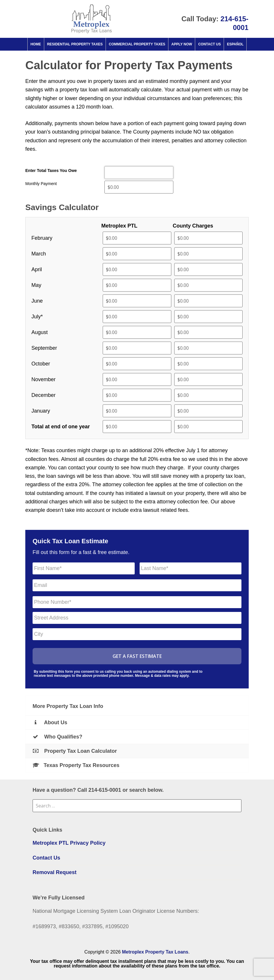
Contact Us (209, 44)
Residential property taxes (75, 44)
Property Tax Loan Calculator (75, 751)
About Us (50, 722)
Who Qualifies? (57, 737)
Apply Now (182, 44)
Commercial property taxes (137, 44)
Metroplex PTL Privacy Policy (69, 843)
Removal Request (55, 872)
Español (235, 44)
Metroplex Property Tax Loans (155, 952)
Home (36, 44)
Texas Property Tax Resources (76, 765)
